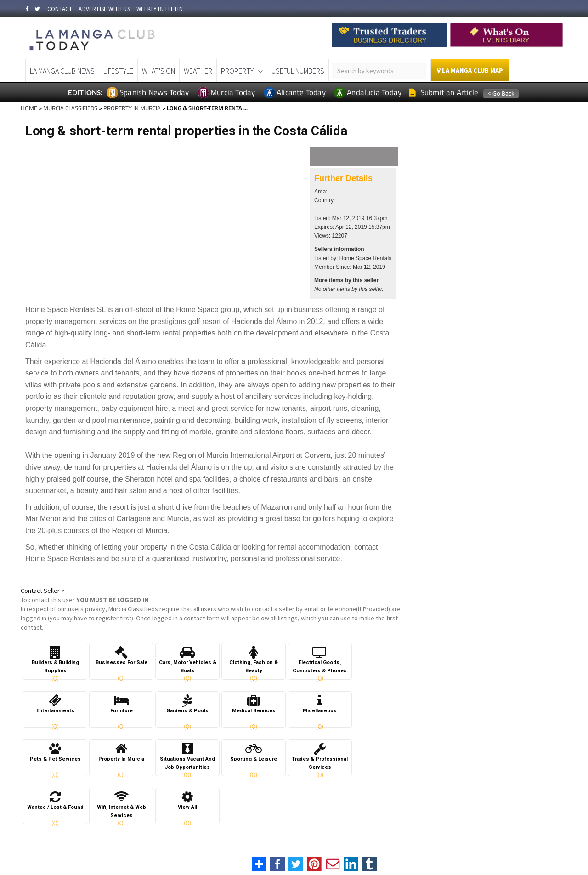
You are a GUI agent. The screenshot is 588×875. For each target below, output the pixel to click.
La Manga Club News (62, 71)
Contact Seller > (43, 591)
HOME (29, 108)
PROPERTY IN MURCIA (132, 108)
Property (237, 71)
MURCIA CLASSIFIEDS (70, 108)
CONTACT (60, 9)
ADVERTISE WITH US (104, 9)
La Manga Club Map (470, 70)
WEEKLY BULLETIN (160, 9)
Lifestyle (118, 71)
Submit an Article (444, 92)
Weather (198, 71)
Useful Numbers (298, 71)
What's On (158, 71)
